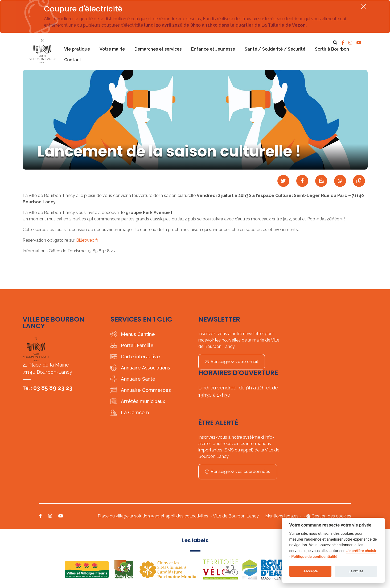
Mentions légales (282, 516)
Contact (73, 60)
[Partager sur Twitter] (283, 181)
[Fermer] (363, 7)
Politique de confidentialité (314, 557)
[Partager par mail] (321, 181)
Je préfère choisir (361, 551)
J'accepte (310, 571)
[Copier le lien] (359, 181)
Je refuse (356, 571)
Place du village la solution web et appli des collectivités (153, 516)
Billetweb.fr (87, 240)
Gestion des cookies (331, 516)
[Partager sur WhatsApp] (340, 181)
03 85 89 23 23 (53, 388)
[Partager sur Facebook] (302, 181)
